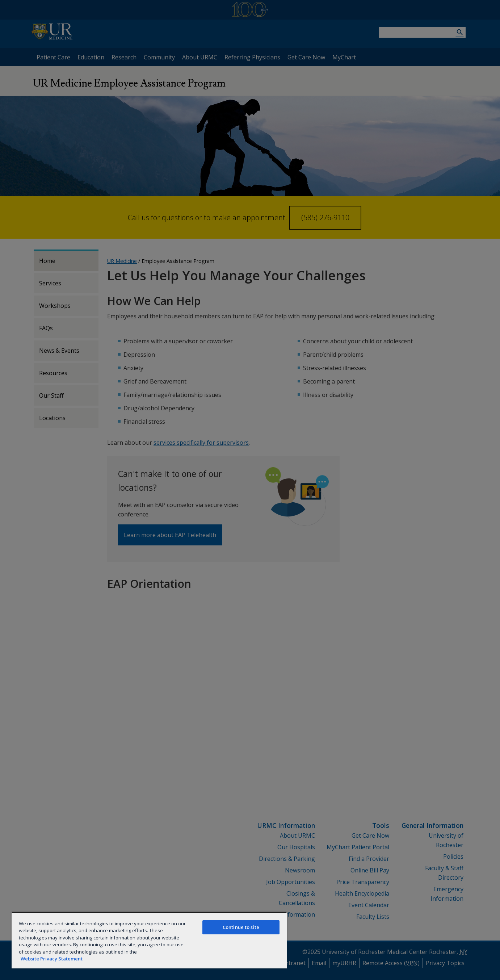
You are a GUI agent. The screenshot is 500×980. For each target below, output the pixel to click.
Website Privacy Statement (52, 959)
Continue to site (241, 927)
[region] (149, 940)
